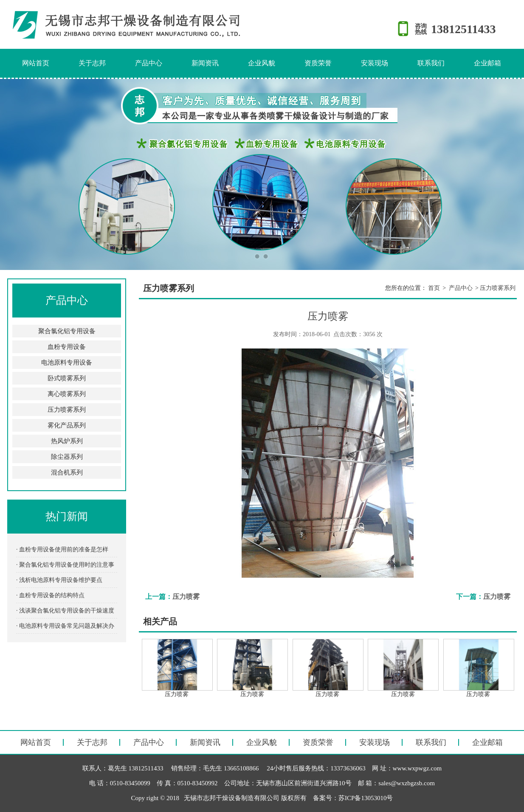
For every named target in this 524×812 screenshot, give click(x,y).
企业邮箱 (487, 63)
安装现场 (375, 63)
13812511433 (463, 29)
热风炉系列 (67, 441)
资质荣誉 (318, 63)
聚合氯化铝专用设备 (67, 331)
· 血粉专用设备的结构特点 (50, 595)
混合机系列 (67, 472)
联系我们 (431, 63)
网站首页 (36, 63)
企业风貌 (262, 63)
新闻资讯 (205, 63)
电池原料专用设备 (67, 362)
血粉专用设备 (67, 347)
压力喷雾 (186, 597)
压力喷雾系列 (67, 410)
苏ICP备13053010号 (366, 798)
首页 (434, 288)
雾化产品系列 (67, 425)
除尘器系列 (67, 457)
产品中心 (149, 63)
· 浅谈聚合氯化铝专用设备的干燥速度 (65, 611)
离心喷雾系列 (67, 394)
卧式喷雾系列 (67, 378)
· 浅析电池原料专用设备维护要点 (59, 580)
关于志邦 (92, 63)
